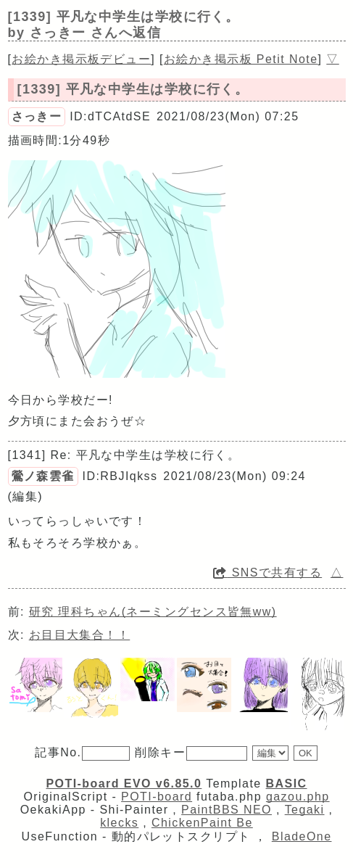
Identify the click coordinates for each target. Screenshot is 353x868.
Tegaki (305, 810)
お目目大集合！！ (80, 635)
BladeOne (302, 836)
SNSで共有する (267, 573)
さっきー (37, 116)
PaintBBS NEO (227, 810)
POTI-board (157, 797)
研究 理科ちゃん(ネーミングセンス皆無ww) (153, 612)
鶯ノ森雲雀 (43, 476)
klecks (119, 823)
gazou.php (298, 797)
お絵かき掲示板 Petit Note (241, 59)
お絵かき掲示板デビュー (81, 59)
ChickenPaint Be (202, 823)
